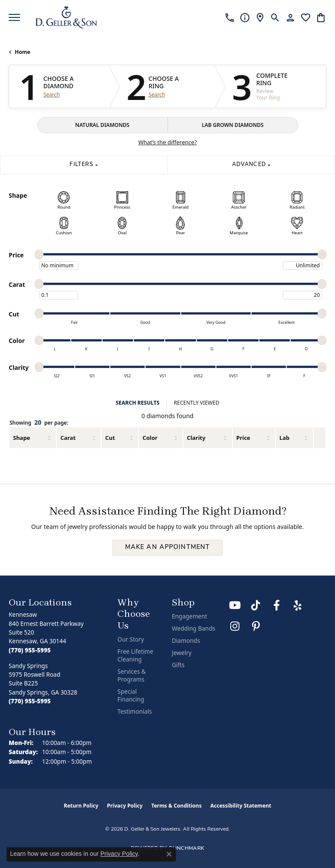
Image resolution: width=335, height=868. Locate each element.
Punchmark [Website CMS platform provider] (187, 848)
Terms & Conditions (176, 806)
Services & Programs (131, 675)
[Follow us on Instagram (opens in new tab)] (235, 626)
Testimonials (134, 712)
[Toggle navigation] (14, 17)
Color (150, 438)
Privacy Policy (125, 806)
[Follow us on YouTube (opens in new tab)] (235, 605)
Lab (284, 438)
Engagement (189, 616)
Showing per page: (39, 423)
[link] (230, 17)
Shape (22, 438)
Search (52, 95)
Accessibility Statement (241, 806)
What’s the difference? (167, 142)
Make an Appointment (167, 547)
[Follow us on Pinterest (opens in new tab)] (256, 626)
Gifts (178, 665)
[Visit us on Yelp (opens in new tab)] (298, 605)
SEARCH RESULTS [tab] (138, 403)
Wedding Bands (193, 629)
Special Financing (131, 695)
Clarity (196, 438)
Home (23, 52)
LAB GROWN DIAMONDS (232, 125)
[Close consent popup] (169, 854)
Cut (110, 438)
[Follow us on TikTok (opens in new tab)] (256, 605)
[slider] (39, 254)
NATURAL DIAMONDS (102, 125)
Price (243, 438)
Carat (68, 438)
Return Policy (81, 806)
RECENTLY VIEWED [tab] (197, 403)
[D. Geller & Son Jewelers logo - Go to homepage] (66, 17)
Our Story (131, 639)
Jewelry (181, 653)
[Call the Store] (30, 650)
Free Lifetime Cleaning (135, 655)
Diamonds (186, 641)
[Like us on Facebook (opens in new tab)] (277, 605)
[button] (275, 17)
